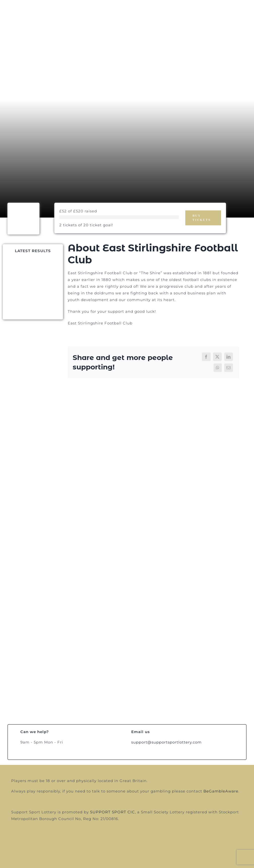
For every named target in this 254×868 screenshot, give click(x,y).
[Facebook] (206, 357)
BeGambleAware (221, 791)
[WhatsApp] (218, 368)
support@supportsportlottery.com (166, 742)
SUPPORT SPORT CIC (112, 812)
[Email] (229, 368)
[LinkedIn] (229, 357)
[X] (217, 357)
